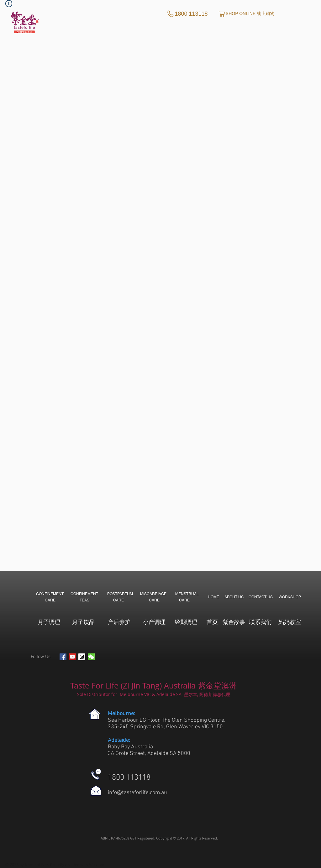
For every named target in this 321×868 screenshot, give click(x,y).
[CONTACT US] (261, 597)
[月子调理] (49, 622)
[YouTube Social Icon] (72, 657)
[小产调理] (154, 622)
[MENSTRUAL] (187, 594)
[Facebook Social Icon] (63, 657)
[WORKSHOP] (290, 597)
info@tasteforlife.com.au (137, 793)
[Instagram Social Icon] (82, 657)
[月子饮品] (83, 622)
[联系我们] (260, 622)
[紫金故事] (234, 622)
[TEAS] (84, 600)
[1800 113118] (187, 14)
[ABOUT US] (234, 597)
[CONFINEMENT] (50, 594)
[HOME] (213, 597)
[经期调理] (186, 622)
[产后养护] (119, 622)
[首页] (212, 622)
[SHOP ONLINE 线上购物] (246, 14)
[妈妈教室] (289, 622)
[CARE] (50, 600)
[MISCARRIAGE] (153, 594)
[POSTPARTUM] (120, 594)
